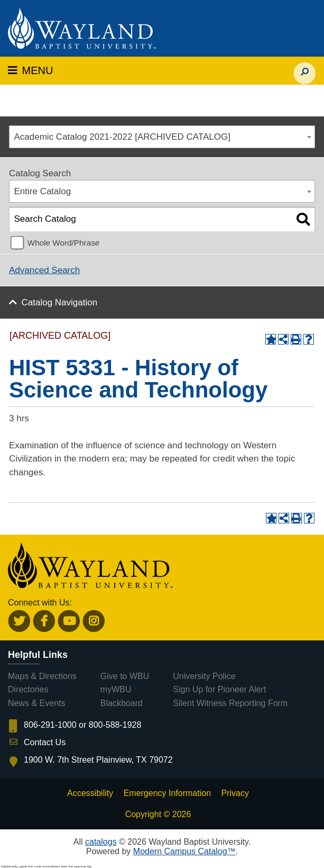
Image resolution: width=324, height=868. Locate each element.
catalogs (101, 842)
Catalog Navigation (60, 302)
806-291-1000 (50, 725)
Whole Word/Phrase (64, 243)
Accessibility (90, 793)
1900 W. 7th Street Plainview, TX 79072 (98, 760)
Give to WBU (125, 676)
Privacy (235, 793)
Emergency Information (167, 793)
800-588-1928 (115, 725)
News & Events (36, 703)
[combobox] (162, 137)
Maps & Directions (42, 676)
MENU (30, 70)
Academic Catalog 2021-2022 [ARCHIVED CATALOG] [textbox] (122, 137)
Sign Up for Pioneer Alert (219, 689)
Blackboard (122, 703)
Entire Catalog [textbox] (43, 191)
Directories (28, 689)
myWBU (116, 689)
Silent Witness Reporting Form (230, 703)
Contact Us (45, 742)
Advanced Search (44, 270)
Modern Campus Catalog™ (184, 851)
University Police (204, 676)
